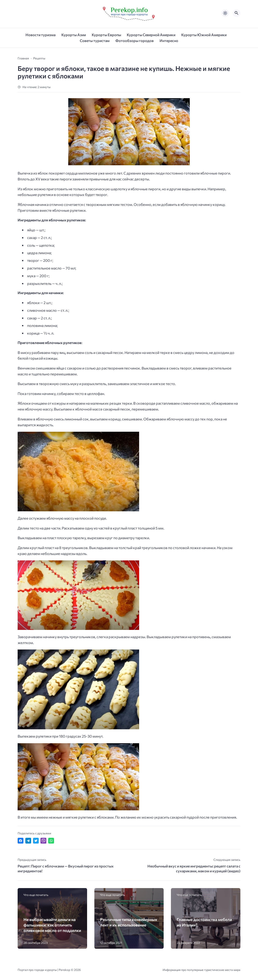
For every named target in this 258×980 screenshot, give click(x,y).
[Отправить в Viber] (43, 841)
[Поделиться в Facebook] (21, 841)
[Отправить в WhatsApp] (51, 841)
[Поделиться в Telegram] (28, 841)
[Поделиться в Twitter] (36, 841)
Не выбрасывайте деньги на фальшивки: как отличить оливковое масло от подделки (52, 925)
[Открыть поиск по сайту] (237, 13)
